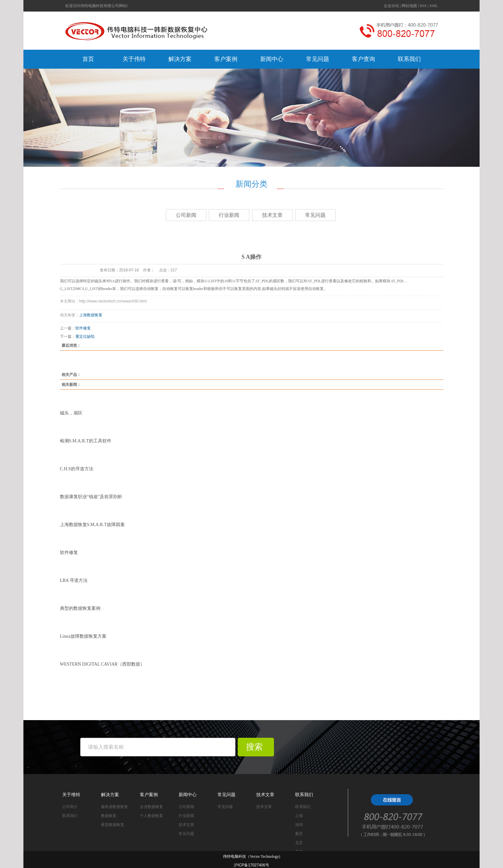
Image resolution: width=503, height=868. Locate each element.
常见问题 (318, 59)
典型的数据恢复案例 (80, 608)
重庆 (299, 834)
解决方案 (180, 59)
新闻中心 (272, 59)
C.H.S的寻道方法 (77, 469)
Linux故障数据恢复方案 (83, 636)
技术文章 (272, 215)
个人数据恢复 (151, 816)
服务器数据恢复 (115, 807)
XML (434, 6)
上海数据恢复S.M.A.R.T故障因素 (92, 525)
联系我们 (409, 59)
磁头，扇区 (71, 413)
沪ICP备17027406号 (251, 865)
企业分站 (391, 6)
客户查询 (363, 59)
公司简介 (70, 807)
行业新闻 (229, 215)
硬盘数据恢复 (113, 825)
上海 (299, 816)
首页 (88, 59)
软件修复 (83, 328)
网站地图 (409, 6)
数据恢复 (109, 816)
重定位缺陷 (85, 336)
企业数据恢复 (151, 807)
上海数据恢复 (91, 315)
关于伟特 (134, 59)
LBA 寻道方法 (74, 580)
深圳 (299, 825)
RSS (423, 6)
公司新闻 (186, 215)
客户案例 (226, 59)
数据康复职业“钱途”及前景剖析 (91, 497)
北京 (299, 843)
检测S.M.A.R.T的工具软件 (86, 441)
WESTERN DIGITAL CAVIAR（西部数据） (102, 664)
